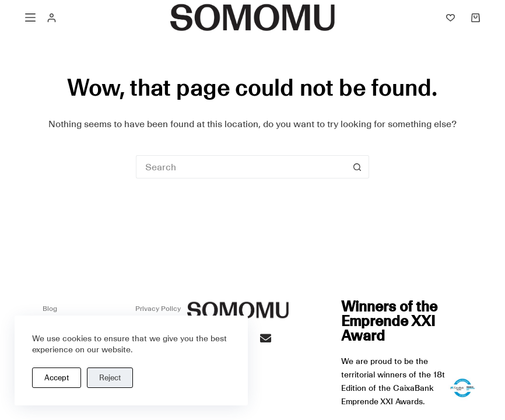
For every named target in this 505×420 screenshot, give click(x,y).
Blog (50, 309)
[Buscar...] (241, 167)
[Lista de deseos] (450, 18)
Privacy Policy (158, 309)
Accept (57, 378)
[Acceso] (52, 18)
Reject (110, 378)
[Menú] (30, 17)
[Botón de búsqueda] (357, 167)
